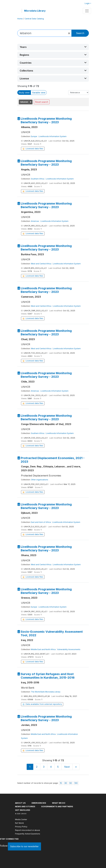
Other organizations (40, 480)
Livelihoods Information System (53, 136)
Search (80, 33)
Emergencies (39, 803)
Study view (24, 93)
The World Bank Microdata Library (46, 692)
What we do (59, 803)
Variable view (39, 93)
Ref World (19, 823)
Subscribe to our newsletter (24, 846)
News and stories (25, 806)
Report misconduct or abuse (28, 830)
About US (20, 803)
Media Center (21, 819)
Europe (34, 136)
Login (87, 3)
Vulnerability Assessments (69, 649)
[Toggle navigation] (87, 11)
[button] (53, 47)
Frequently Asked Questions (28, 834)
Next (67, 767)
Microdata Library (35, 11)
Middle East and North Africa (43, 649)
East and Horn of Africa (41, 522)
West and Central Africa (41, 264)
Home (20, 19)
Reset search (42, 102)
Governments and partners (57, 806)
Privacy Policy (21, 827)
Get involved (23, 810)
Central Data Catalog (34, 19)
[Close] (69, 33)
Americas (35, 221)
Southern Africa (38, 179)
